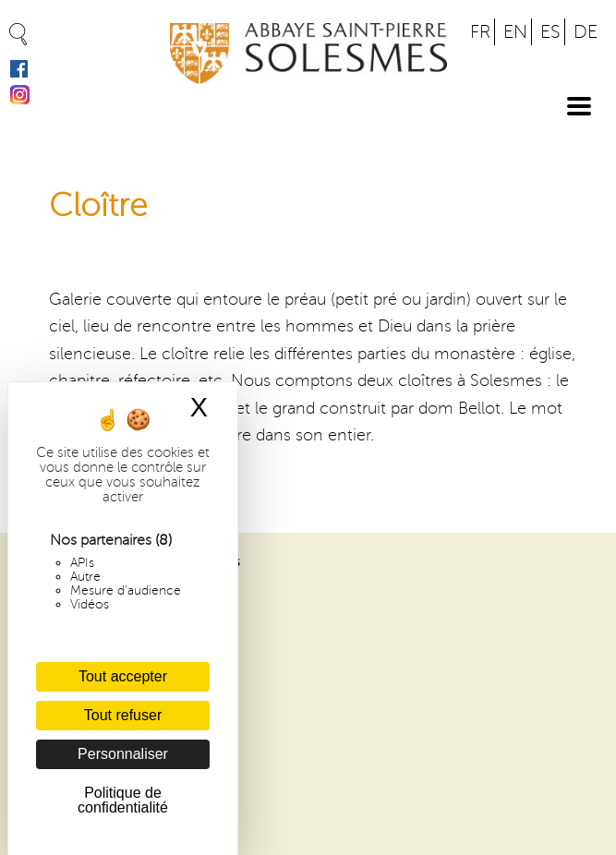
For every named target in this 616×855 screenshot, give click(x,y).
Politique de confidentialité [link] (123, 800)
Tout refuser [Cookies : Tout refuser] (123, 715)
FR (480, 32)
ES (550, 32)
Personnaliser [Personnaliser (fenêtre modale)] (123, 754)
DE (586, 32)
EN (515, 32)
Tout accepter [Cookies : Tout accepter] (123, 676)
